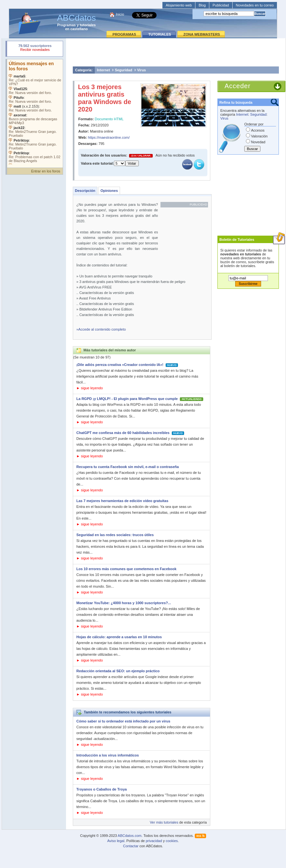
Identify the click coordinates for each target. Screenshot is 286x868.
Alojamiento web (179, 5)
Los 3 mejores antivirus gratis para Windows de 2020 (104, 98)
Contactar (131, 846)
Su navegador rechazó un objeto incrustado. (35, 48)
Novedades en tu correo (255, 5)
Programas (66, 25)
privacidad (154, 841)
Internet (104, 70)
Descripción (85, 191)
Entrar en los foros (46, 171)
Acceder (237, 86)
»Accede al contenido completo (101, 329)
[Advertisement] (176, 52)
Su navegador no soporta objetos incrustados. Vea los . (35, 112)
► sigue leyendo (90, 388)
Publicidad (221, 5)
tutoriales (88, 25)
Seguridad (124, 70)
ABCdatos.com (130, 836)
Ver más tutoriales (164, 822)
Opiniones (109, 191)
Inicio (120, 14)
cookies (172, 841)
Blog (202, 5)
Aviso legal (116, 841)
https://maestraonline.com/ (109, 137)
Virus (142, 70)
